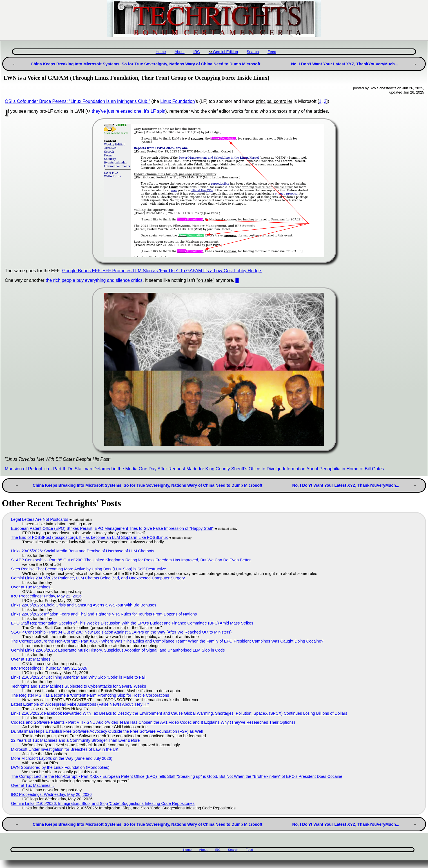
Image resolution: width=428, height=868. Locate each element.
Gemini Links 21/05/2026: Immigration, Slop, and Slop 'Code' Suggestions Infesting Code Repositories (103, 803)
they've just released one (117, 111)
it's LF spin (155, 111)
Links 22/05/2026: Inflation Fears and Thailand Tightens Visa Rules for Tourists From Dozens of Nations (104, 614)
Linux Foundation (178, 101)
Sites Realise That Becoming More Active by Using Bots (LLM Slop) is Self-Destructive (89, 569)
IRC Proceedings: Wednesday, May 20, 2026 (51, 794)
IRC (196, 52)
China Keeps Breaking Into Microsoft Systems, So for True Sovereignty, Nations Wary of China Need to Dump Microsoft (146, 64)
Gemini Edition (226, 52)
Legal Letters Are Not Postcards (40, 519)
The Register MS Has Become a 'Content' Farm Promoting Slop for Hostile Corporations (90, 695)
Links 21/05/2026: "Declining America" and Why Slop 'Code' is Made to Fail (78, 677)
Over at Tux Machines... (32, 587)
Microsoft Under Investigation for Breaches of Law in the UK (65, 749)
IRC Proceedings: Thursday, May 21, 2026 (49, 668)
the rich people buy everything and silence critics (94, 280)
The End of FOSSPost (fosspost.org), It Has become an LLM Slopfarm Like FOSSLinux (89, 537)
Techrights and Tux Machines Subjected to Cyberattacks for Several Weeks (79, 686)
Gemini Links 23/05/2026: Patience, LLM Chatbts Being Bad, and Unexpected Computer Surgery (98, 578)
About (180, 52)
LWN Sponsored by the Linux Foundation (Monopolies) (60, 767)
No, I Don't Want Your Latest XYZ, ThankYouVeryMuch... (345, 64)
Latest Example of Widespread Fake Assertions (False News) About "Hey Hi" (80, 704)
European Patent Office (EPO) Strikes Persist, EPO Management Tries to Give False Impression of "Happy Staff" (112, 528)
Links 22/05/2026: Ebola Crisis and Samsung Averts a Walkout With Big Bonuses (84, 605)
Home (161, 52)
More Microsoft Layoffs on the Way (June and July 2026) (62, 758)
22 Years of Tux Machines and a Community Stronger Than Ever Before (75, 740)
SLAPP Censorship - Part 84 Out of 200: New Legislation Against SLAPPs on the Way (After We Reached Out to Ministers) (121, 632)
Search (253, 52)
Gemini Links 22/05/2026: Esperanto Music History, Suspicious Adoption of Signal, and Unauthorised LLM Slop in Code (118, 650)
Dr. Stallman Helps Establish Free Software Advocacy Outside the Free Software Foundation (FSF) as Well (107, 731)
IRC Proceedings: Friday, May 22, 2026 (46, 596)
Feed (272, 52)
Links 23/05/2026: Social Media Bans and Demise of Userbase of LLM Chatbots (83, 551)
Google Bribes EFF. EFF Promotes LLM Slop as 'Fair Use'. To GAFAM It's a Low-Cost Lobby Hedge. (162, 271)
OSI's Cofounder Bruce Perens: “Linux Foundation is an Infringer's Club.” (77, 101)
